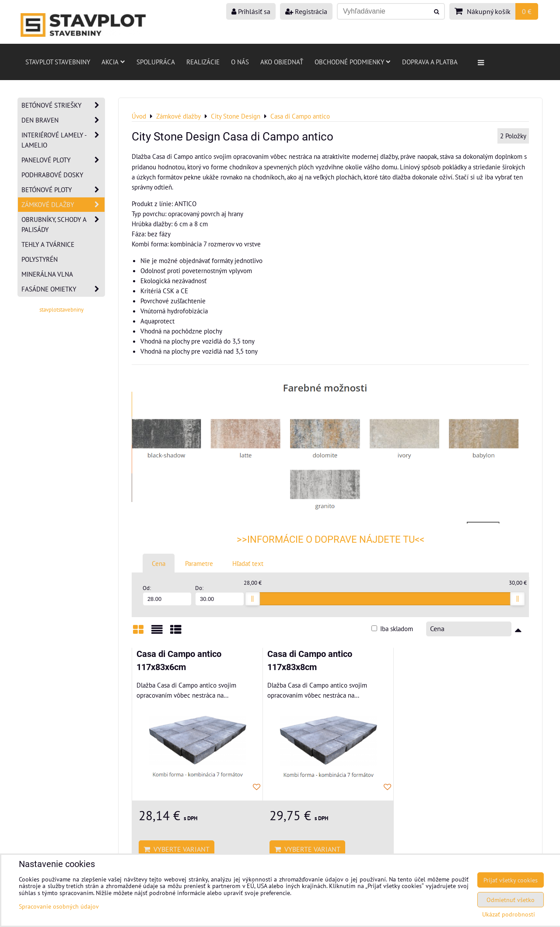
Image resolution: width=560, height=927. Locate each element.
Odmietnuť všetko (511, 900)
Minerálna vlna (47, 274)
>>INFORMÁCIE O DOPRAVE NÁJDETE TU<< (331, 539)
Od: (167, 595)
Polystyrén (40, 259)
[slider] (252, 599)
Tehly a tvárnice (48, 244)
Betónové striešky (63, 105)
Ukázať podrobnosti (509, 914)
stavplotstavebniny (61, 310)
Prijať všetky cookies (511, 880)
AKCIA (113, 62)
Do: (220, 595)
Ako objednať (282, 62)
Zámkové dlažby (63, 205)
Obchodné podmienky (353, 62)
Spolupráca (156, 62)
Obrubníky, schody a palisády (63, 225)
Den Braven (63, 120)
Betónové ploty (63, 190)
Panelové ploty (63, 160)
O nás (240, 62)
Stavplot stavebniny (58, 62)
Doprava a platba (430, 62)
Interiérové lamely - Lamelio (63, 140)
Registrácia (306, 11)
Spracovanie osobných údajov (59, 906)
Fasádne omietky (63, 289)
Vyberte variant (177, 849)
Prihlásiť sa (251, 11)
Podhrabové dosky (52, 175)
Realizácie (203, 62)
